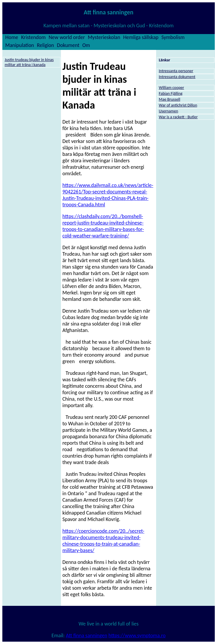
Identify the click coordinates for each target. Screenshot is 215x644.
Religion (45, 45)
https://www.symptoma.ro (137, 635)
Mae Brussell (169, 99)
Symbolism (173, 37)
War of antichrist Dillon (178, 105)
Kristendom (33, 37)
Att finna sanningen (87, 635)
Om (86, 45)
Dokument (68, 45)
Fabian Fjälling (171, 93)
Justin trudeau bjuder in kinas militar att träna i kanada (29, 62)
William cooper (171, 88)
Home (12, 37)
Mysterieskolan (104, 37)
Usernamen (168, 111)
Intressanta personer (176, 71)
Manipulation (20, 45)
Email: (59, 635)
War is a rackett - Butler (178, 117)
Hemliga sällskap (141, 37)
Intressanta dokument (177, 77)
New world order (67, 37)
